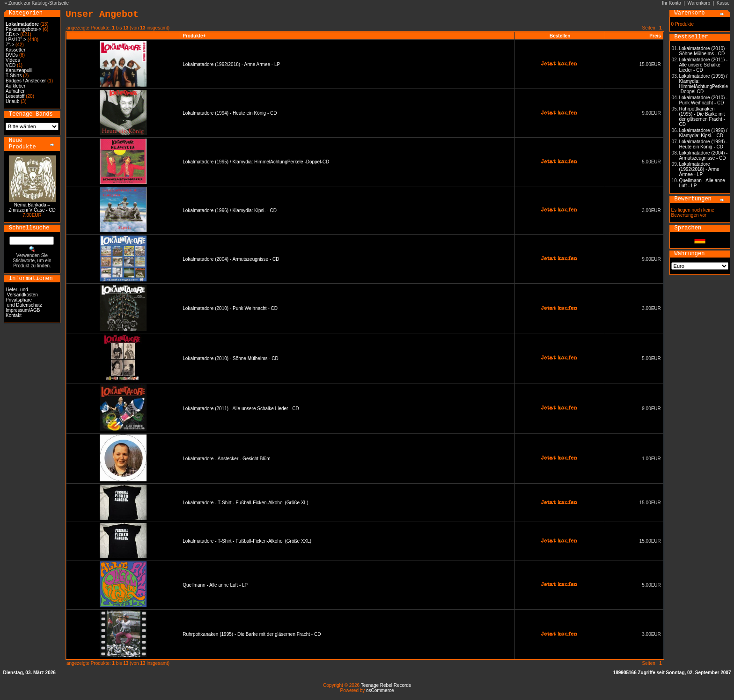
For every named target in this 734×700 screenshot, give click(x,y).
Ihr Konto (672, 3)
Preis (655, 36)
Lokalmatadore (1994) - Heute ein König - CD (230, 113)
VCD (11, 65)
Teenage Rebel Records (386, 685)
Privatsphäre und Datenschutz (24, 302)
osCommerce (380, 690)
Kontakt (14, 315)
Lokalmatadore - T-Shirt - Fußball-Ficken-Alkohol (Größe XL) (245, 503)
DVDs (12, 55)
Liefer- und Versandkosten (22, 292)
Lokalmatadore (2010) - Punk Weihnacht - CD (230, 308)
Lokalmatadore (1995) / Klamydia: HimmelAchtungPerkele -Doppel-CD (256, 162)
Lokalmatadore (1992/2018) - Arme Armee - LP (231, 64)
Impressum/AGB (23, 310)
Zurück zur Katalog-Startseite (39, 3)
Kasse (723, 3)
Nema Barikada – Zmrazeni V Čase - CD (32, 207)
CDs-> (12, 34)
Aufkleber (15, 86)
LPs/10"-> (16, 40)
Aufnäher (15, 91)
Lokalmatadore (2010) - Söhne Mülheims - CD (231, 358)
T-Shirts (14, 76)
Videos (13, 60)
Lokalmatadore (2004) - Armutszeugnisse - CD (231, 259)
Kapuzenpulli (19, 70)
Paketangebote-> (23, 29)
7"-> (10, 45)
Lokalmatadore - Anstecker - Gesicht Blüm (226, 459)
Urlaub (12, 101)
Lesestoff (15, 96)
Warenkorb (699, 3)
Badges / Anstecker (26, 81)
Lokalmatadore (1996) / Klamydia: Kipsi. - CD (230, 210)
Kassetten (16, 50)
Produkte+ (194, 36)
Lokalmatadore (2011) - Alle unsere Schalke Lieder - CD (241, 409)
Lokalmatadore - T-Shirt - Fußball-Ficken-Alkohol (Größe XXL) (247, 541)
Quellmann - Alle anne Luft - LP (215, 585)
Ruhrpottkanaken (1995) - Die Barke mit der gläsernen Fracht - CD (252, 634)
